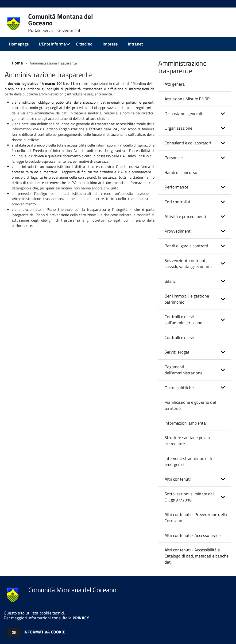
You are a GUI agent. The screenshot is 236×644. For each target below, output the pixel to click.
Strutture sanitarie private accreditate (188, 441)
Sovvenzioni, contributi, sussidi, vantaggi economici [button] (190, 264)
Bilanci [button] (171, 281)
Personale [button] (174, 158)
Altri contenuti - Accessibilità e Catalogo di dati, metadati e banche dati (197, 556)
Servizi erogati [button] (178, 352)
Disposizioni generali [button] (183, 114)
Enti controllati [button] (178, 202)
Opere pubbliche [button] (179, 388)
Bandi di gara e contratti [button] (186, 246)
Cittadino (84, 44)
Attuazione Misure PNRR (187, 99)
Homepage (19, 44)
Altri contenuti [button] (178, 479)
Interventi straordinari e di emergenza (188, 461)
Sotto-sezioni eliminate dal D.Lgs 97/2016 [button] (189, 497)
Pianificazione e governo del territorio (190, 405)
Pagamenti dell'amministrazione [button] (184, 370)
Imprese (110, 44)
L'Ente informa (52, 44)
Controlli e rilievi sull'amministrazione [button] (184, 320)
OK (14, 632)
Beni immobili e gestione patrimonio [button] (187, 299)
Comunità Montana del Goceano (61, 23)
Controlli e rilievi (179, 337)
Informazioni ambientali (186, 423)
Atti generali (176, 84)
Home (17, 63)
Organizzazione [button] (179, 128)
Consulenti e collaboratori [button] (188, 143)
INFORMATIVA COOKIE (44, 632)
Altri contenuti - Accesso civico (193, 535)
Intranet (135, 44)
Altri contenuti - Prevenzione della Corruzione (196, 518)
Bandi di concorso (181, 172)
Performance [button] (176, 187)
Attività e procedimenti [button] (185, 217)
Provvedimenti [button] (178, 231)
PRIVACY (81, 618)
